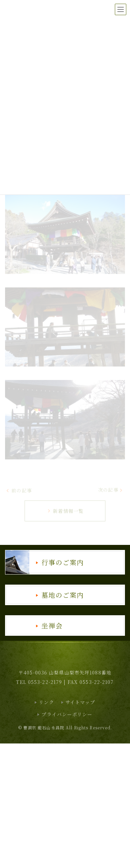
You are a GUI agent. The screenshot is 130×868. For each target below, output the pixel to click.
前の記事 (19, 490)
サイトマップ (80, 702)
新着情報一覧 (65, 511)
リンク (46, 702)
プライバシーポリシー (67, 714)
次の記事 (111, 490)
